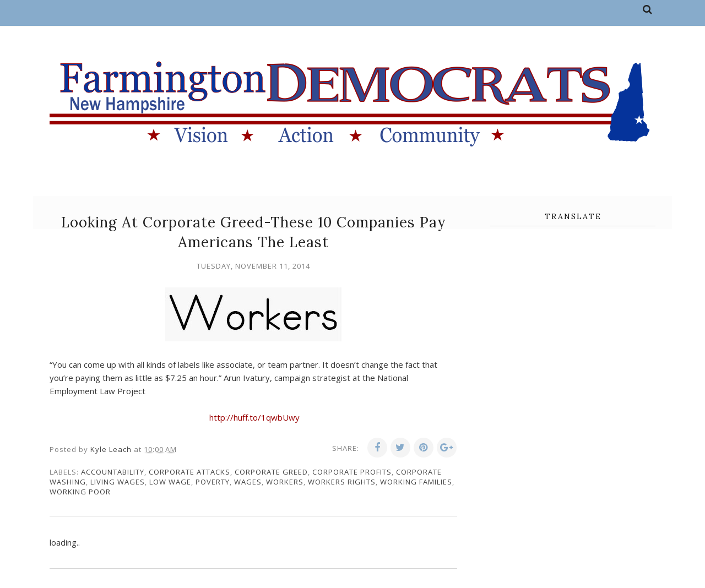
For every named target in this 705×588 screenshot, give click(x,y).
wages (248, 482)
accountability (113, 472)
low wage (170, 482)
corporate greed (271, 472)
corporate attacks (189, 472)
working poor (80, 492)
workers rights (342, 482)
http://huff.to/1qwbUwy (254, 417)
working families (416, 482)
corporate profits (352, 472)
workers (285, 482)
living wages (118, 482)
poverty (213, 482)
